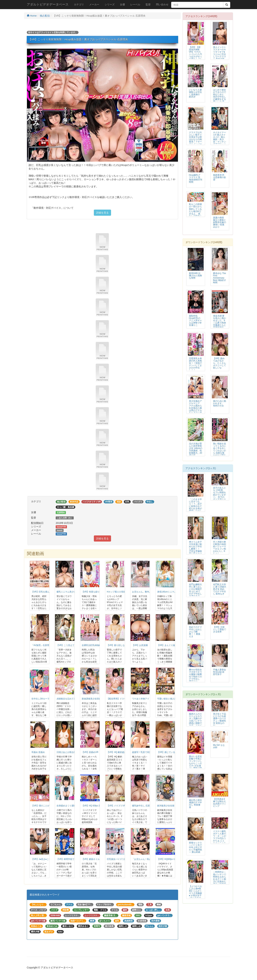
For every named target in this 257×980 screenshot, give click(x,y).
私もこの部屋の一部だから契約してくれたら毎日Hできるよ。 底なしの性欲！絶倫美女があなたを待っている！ (195, 214)
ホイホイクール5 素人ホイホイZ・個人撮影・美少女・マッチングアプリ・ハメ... (220, 139)
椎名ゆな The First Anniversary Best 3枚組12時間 (220, 278)
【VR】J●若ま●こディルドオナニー (49, 859)
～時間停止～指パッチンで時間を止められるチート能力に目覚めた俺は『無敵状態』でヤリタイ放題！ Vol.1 (220, 881)
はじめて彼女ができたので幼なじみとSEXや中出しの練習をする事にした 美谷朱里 (220, 97)
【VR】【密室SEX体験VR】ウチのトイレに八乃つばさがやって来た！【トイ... (195, 54)
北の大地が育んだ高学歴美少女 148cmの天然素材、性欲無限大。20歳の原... (196, 449)
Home (32, 16)
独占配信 (45, 16)
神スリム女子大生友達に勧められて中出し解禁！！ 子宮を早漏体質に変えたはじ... (195, 549)
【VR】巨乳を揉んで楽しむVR (46, 592)
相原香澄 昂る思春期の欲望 (220, 177)
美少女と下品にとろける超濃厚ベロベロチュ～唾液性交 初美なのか (220, 720)
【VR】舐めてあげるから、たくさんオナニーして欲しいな (220, 363)
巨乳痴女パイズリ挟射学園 (120, 859)
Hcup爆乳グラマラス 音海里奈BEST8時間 (196, 179)
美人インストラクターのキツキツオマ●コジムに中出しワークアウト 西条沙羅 (220, 53)
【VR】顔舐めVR (90, 752)
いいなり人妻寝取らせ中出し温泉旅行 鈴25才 (195, 93)
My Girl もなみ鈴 (219, 746)
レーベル (135, 4)
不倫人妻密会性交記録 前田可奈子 (220, 672)
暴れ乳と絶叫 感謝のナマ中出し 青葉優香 (195, 804)
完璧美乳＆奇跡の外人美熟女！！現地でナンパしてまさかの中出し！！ (195, 364)
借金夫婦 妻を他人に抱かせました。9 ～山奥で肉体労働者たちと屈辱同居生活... (220, 323)
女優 (122, 4)
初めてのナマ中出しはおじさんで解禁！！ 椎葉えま (195, 632)
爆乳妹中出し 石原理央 (143, 806)
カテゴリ (79, 4)
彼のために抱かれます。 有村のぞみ (220, 403)
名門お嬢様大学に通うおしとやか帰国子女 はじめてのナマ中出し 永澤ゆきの (195, 590)
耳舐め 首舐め (38, 752)
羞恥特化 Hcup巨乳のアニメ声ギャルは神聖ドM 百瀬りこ (195, 320)
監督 (148, 4)
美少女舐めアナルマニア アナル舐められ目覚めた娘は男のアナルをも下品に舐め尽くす (195, 408)
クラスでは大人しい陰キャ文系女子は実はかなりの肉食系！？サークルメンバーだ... (195, 139)
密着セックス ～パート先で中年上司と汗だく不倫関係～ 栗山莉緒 (195, 847)
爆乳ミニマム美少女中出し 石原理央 (74, 592)
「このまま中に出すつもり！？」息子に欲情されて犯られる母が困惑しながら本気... (195, 506)
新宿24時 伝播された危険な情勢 (195, 276)
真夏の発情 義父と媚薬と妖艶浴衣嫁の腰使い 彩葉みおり (220, 222)
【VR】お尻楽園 (140, 645)
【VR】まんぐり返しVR (169, 645)
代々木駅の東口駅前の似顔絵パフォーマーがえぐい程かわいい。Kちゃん (220, 548)
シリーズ (110, 4)
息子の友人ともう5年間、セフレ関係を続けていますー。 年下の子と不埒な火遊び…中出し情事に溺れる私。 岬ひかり (220, 498)
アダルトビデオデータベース (48, 4)
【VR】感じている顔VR (169, 752)
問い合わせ (162, 4)
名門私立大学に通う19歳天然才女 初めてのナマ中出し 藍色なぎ (220, 589)
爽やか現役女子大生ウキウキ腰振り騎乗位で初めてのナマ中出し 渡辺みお (195, 675)
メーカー (94, 4)
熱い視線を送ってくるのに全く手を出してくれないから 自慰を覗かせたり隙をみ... (220, 451)
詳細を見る (102, 213)
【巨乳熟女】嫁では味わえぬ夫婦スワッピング (220, 803)
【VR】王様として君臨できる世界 (220, 629)
